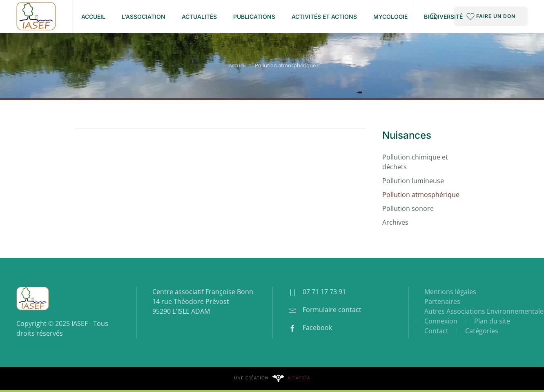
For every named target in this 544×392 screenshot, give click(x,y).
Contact (436, 331)
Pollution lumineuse (413, 181)
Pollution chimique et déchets (415, 162)
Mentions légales (450, 292)
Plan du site (492, 321)
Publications (254, 17)
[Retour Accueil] (36, 16)
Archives (395, 222)
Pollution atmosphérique (421, 195)
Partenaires (442, 301)
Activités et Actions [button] (324, 17)
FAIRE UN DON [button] (491, 17)
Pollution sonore (408, 208)
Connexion (441, 321)
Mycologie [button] (390, 17)
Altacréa (299, 378)
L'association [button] (144, 17)
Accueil (93, 17)
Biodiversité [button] (443, 17)
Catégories (482, 331)
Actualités (199, 17)
